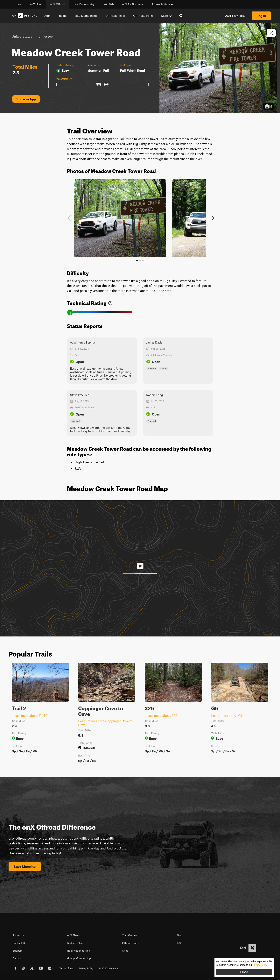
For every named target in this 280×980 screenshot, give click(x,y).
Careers (17, 958)
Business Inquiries (79, 951)
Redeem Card (75, 943)
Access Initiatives (162, 4)
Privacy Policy (86, 968)
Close (244, 972)
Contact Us (19, 943)
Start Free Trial (235, 16)
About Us (18, 935)
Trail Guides (129, 935)
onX (19, 4)
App (47, 16)
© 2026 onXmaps (109, 968)
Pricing (62, 16)
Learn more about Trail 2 (30, 715)
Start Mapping (25, 866)
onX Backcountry (84, 4)
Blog (180, 935)
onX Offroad (58, 4)
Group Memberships (80, 958)
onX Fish (108, 4)
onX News (73, 935)
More (166, 16)
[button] (271, 33)
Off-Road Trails (115, 16)
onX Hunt (36, 4)
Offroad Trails (130, 943)
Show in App (26, 99)
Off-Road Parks (143, 16)
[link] (110, 302)
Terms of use (66, 968)
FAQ (180, 943)
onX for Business (133, 4)
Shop (125, 951)
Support (17, 951)
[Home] (25, 16)
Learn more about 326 (161, 715)
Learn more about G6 (227, 715)
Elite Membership (86, 16)
